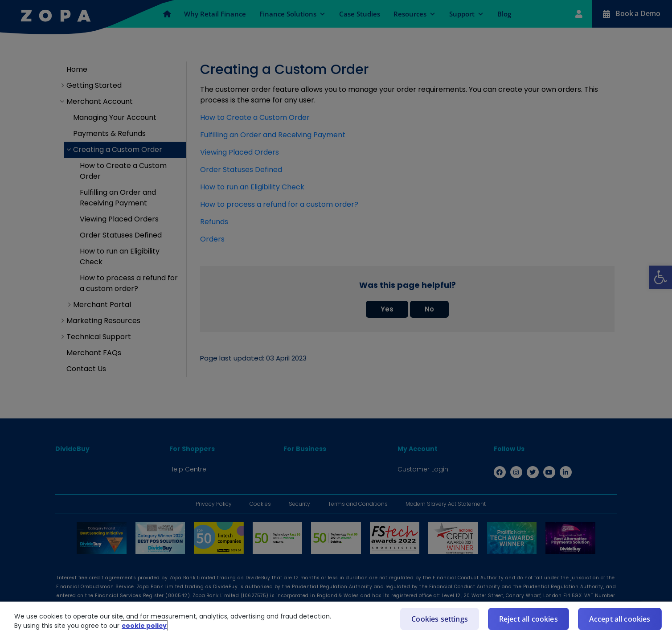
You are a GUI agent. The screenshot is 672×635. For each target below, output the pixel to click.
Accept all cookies (620, 619)
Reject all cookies (529, 619)
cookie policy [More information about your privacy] (144, 626)
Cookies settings (440, 619)
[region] (336, 618)
